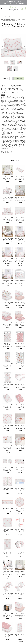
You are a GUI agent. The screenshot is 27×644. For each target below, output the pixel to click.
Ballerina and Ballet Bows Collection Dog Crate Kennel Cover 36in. (8, 615)
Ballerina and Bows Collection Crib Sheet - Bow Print (8, 345)
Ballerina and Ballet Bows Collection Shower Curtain (8, 552)
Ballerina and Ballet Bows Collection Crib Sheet (20, 365)
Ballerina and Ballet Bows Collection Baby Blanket (8, 427)
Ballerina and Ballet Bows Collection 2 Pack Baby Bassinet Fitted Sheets (20, 615)
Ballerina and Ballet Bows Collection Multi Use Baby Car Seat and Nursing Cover (8, 573)
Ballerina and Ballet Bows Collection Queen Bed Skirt (20, 219)
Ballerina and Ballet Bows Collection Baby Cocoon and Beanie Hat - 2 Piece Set (20, 427)
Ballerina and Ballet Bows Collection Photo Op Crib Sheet (8, 365)
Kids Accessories (7, 19)
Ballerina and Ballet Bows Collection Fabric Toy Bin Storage (20, 469)
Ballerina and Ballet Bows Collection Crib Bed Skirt (8, 510)
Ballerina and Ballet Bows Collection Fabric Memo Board (8, 531)
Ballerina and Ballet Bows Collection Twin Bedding (8, 178)
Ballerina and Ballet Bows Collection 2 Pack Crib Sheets (8, 304)
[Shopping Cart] (26, 9)
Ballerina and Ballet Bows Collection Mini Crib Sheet (8, 386)
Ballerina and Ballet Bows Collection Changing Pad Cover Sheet (8, 406)
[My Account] (22, 9)
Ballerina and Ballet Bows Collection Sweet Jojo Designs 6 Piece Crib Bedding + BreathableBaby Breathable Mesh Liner (8, 260)
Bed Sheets (13, 19)
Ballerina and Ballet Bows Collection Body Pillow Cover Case (20, 178)
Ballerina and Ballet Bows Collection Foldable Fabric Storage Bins (8, 469)
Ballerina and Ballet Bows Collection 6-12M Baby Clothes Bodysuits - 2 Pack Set (20, 595)
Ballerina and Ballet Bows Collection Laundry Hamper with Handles (20, 636)
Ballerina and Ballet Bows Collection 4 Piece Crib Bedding (20, 240)
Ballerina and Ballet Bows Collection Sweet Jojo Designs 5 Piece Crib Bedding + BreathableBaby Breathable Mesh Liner (20, 260)
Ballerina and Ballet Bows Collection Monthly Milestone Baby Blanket (8, 447)
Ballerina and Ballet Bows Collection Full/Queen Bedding (20, 199)
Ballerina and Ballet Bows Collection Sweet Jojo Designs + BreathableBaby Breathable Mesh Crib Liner (20, 282)
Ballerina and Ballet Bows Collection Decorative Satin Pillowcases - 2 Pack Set (8, 199)
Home (2, 19)
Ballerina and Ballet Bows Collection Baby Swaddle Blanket (20, 447)
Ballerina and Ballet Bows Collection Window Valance (20, 490)
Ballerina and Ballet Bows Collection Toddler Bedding (8, 240)
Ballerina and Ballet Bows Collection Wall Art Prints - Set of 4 (20, 531)
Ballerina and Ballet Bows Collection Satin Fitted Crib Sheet (20, 386)
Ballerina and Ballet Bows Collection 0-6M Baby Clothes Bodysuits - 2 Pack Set (8, 595)
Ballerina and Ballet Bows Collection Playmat (20, 510)
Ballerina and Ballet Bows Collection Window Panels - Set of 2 (8, 490)
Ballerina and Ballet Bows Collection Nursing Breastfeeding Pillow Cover (20, 552)
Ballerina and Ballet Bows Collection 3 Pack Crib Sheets (20, 324)
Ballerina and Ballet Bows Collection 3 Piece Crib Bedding (8, 282)
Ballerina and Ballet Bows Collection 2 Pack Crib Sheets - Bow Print (20, 304)
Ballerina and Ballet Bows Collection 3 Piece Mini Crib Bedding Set (20, 573)
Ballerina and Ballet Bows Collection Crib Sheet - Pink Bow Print (20, 345)
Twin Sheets (19, 19)
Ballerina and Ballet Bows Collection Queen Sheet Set (8, 219)
